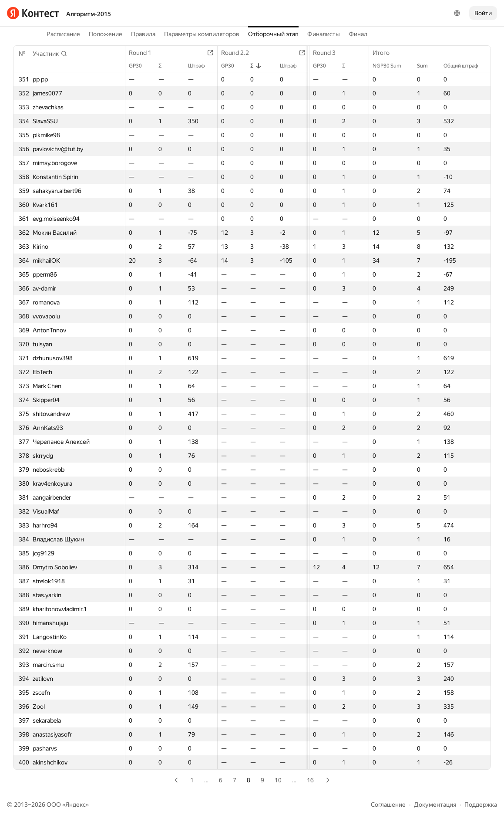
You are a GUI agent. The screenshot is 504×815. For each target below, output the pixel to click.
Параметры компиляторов (202, 34)
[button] (50, 54)
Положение (106, 34)
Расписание (63, 34)
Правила (143, 34)
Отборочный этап (273, 34)
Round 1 (144, 53)
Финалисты (324, 34)
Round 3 (323, 53)
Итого (385, 53)
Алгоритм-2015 (89, 14)
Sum (427, 66)
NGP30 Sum (391, 66)
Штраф (198, 66)
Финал (358, 34)
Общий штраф (465, 66)
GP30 (140, 66)
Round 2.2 (236, 53)
